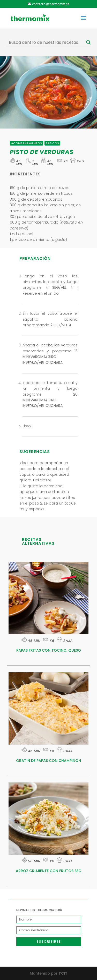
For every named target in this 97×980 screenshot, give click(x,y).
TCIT (63, 973)
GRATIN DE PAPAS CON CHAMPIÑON (48, 761)
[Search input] (46, 42)
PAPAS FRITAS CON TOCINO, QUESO (49, 650)
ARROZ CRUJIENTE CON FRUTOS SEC (48, 871)
